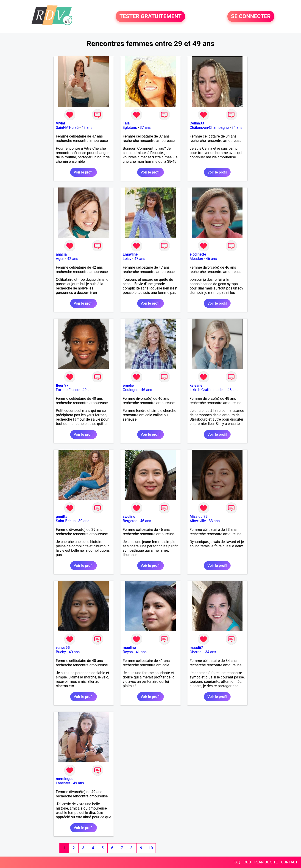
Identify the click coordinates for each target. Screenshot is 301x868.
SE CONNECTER (251, 17)
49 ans (78, 783)
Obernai (196, 652)
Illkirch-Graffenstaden (207, 390)
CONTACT (289, 862)
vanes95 (63, 648)
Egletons (130, 128)
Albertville (198, 521)
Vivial (60, 123)
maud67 (196, 648)
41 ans (141, 652)
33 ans (214, 521)
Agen (60, 259)
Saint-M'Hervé (67, 128)
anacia (61, 254)
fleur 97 (62, 385)
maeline (129, 648)
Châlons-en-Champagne (209, 128)
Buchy (61, 652)
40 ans (88, 390)
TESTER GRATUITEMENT (150, 17)
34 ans (237, 128)
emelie (128, 385)
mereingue (65, 779)
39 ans (84, 521)
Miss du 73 (199, 517)
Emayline (130, 254)
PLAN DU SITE (266, 862)
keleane (196, 385)
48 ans (233, 390)
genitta (62, 517)
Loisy (127, 259)
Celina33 (197, 123)
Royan (128, 652)
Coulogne (131, 390)
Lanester (63, 783)
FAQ (237, 862)
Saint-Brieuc (66, 521)
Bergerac (130, 521)
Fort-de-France (68, 390)
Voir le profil (84, 172)
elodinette (198, 254)
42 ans (73, 259)
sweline (129, 517)
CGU (247, 862)
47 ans (87, 128)
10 (151, 848)
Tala (126, 123)
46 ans (211, 259)
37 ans (145, 128)
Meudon (196, 259)
